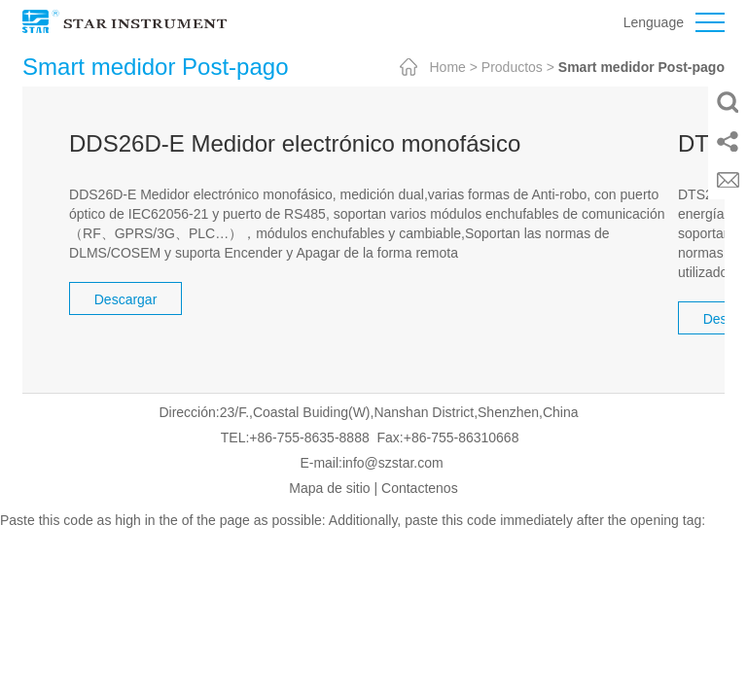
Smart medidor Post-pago (641, 67)
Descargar (126, 299)
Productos (512, 67)
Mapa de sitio (329, 488)
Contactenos (420, 488)
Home (447, 67)
